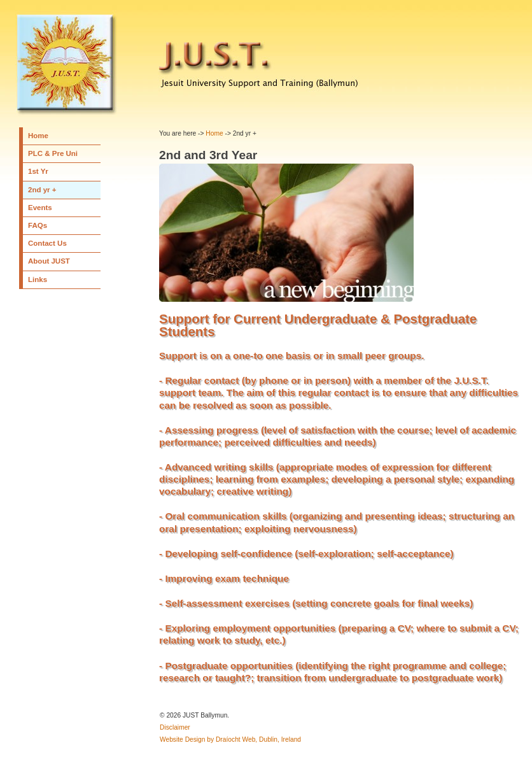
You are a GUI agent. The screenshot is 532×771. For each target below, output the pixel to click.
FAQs (38, 225)
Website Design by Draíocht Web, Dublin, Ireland (230, 739)
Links (38, 279)
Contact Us (47, 243)
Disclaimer (175, 727)
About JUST (49, 261)
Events (40, 208)
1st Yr (38, 171)
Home (38, 136)
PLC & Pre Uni (53, 153)
